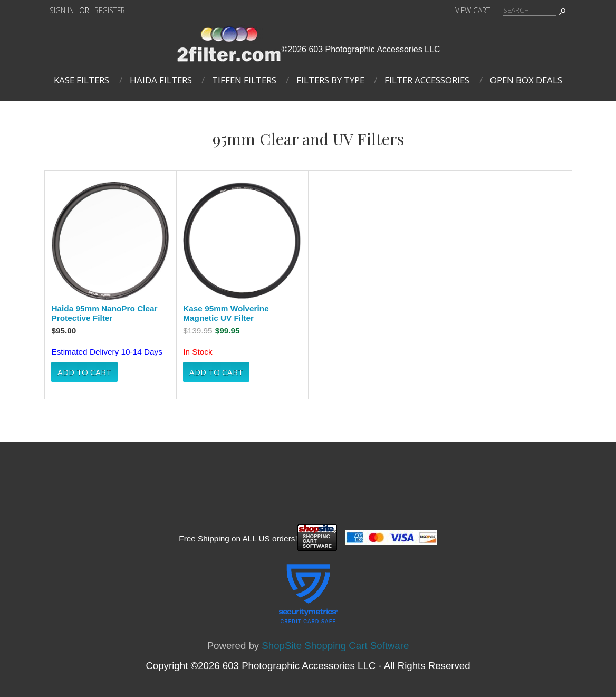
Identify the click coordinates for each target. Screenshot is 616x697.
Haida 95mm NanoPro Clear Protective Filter (104, 313)
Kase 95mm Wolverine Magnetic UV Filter (226, 313)
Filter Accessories (427, 80)
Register (110, 10)
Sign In (62, 10)
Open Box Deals (526, 80)
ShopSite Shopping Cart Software (335, 646)
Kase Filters (81, 80)
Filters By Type (330, 80)
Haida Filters (161, 80)
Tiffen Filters (244, 80)
